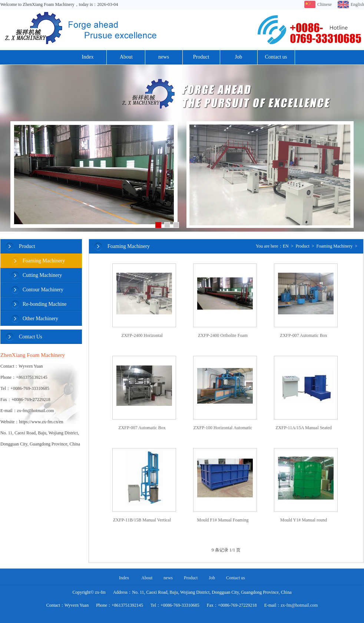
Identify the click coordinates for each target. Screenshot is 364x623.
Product (201, 57)
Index (88, 57)
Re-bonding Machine (45, 304)
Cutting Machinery (42, 275)
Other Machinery (40, 319)
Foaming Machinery (44, 261)
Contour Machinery (43, 290)
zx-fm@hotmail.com (299, 605)
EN (286, 246)
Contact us (276, 57)
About (126, 57)
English (357, 4)
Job (239, 57)
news (164, 57)
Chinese (324, 4)
